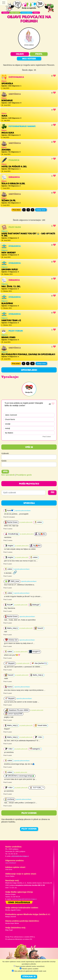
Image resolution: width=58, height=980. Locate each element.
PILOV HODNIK (29, 829)
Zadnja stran (41, 210)
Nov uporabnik (8, 475)
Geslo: (4, 461)
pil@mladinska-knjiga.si (20, 856)
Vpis (5, 472)
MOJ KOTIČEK (29, 59)
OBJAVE (20, 54)
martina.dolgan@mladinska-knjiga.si (24, 899)
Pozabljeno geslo (24, 475)
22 (32, 364)
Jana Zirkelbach (11, 863)
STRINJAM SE (29, 977)
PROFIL (39, 54)
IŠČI (53, 493)
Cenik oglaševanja (19, 903)
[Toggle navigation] (4, 3)
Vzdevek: (5, 453)
